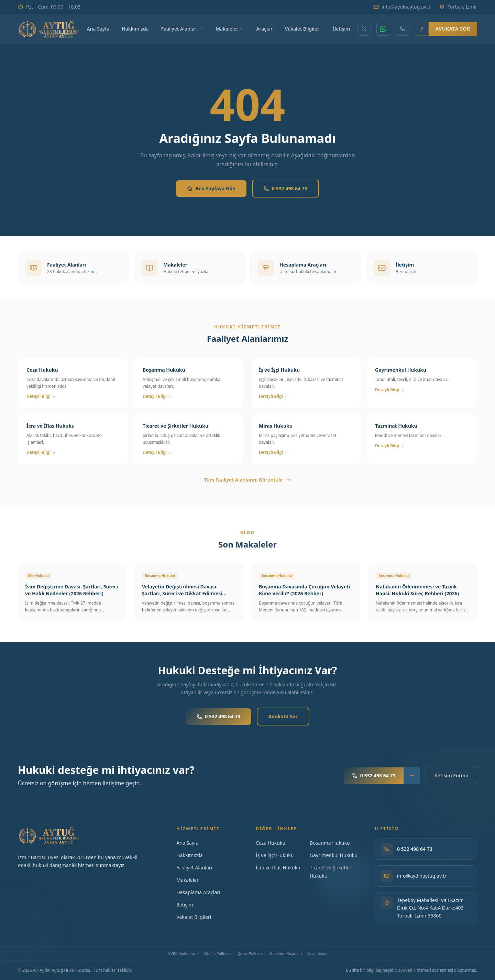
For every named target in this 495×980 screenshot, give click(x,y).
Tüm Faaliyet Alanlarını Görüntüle (247, 480)
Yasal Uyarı (317, 953)
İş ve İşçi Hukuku (275, 855)
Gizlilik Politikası (218, 953)
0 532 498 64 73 (285, 188)
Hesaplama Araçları (198, 892)
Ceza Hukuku (271, 843)
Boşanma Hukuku (330, 843)
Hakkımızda (135, 29)
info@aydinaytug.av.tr (402, 7)
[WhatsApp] (383, 29)
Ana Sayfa (98, 29)
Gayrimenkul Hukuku (334, 855)
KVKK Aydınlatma (183, 953)
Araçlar (264, 29)
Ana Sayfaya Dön (211, 188)
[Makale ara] (364, 29)
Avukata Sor (453, 29)
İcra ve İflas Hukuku (278, 868)
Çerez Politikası (251, 953)
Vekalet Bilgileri (303, 29)
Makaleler (230, 29)
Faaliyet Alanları (182, 29)
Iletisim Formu (451, 775)
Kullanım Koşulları (286, 953)
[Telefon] (403, 29)
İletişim (342, 29)
